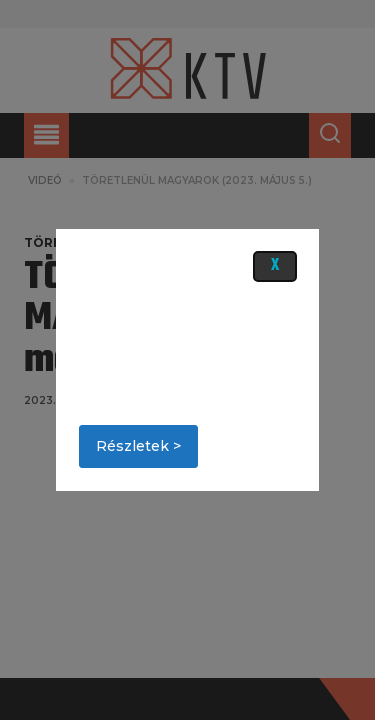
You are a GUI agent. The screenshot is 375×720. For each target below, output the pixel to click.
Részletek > (138, 446)
